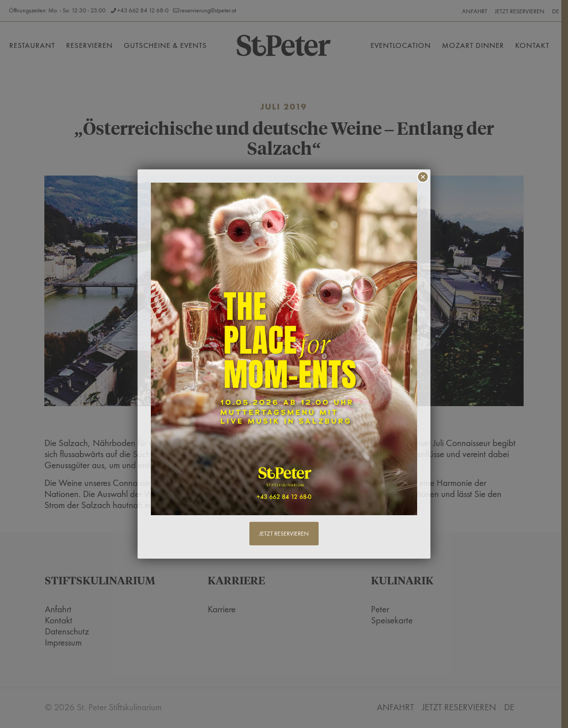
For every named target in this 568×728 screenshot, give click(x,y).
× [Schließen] (423, 177)
